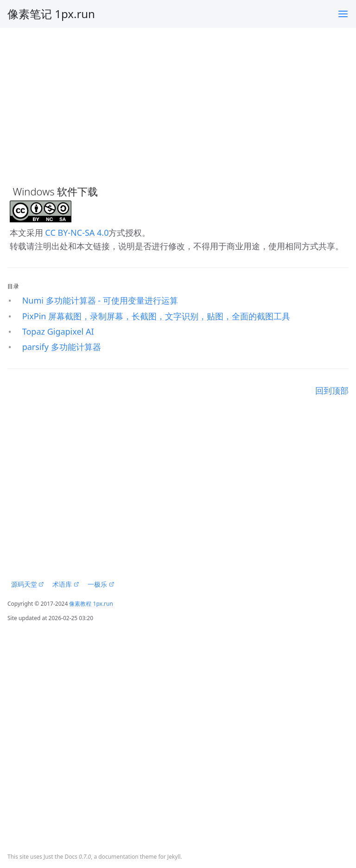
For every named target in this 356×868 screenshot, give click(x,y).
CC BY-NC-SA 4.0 (76, 233)
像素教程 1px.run (92, 604)
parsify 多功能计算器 (62, 347)
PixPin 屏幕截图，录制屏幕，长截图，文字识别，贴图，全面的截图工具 (156, 316)
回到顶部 (332, 390)
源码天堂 (28, 584)
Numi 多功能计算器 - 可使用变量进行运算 (100, 300)
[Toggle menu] (343, 14)
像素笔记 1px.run (51, 14)
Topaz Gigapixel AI (58, 331)
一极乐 (101, 584)
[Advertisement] (178, 101)
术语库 (66, 584)
